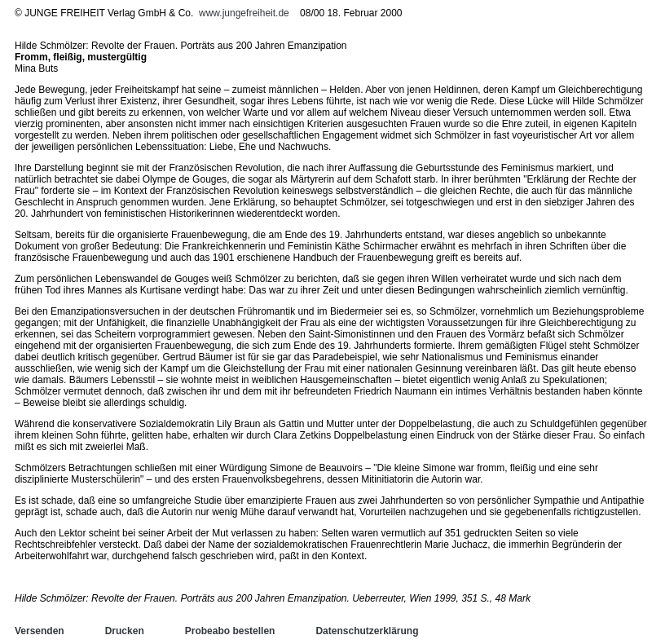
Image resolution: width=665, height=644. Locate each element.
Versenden (40, 631)
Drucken (125, 631)
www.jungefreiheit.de (244, 13)
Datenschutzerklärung (367, 631)
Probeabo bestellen (230, 631)
